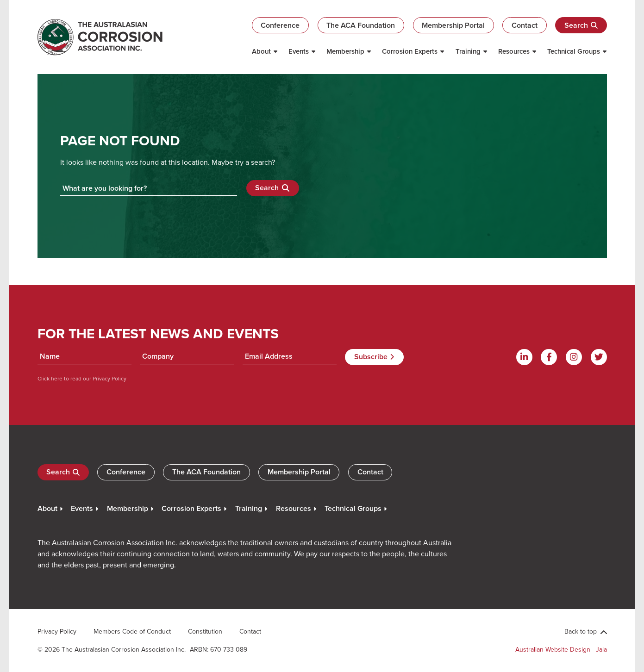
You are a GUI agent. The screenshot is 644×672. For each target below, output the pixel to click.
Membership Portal (453, 25)
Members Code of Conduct (132, 631)
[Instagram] (574, 357)
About (261, 51)
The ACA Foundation (361, 25)
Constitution (205, 631)
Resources (514, 51)
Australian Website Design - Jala (561, 649)
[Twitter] (599, 357)
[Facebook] (549, 357)
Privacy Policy (109, 378)
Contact (525, 25)
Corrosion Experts (410, 51)
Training (468, 51)
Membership (345, 51)
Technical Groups (574, 51)
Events (299, 51)
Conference (280, 25)
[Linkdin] (524, 357)
